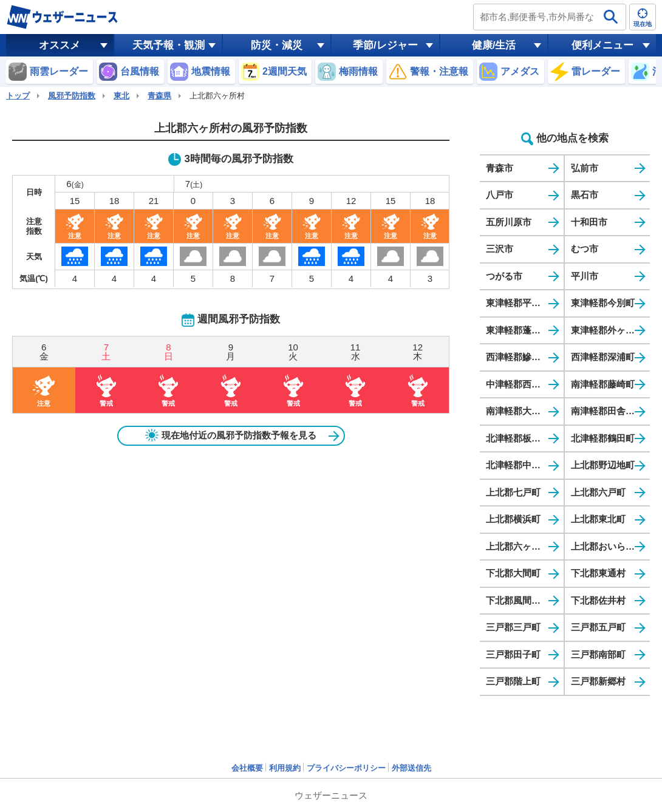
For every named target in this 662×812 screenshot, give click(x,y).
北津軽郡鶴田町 (603, 438)
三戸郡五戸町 (598, 627)
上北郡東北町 (598, 519)
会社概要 (247, 768)
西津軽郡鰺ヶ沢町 (522, 357)
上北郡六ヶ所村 (518, 546)
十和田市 (589, 222)
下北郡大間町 (513, 573)
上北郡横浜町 (513, 519)
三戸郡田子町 (513, 654)
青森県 (159, 96)
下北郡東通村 (598, 573)
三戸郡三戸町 (513, 627)
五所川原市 (509, 222)
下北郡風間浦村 (518, 600)
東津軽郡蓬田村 (518, 330)
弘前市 (585, 168)
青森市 (500, 168)
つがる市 (504, 276)
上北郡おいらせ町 (607, 546)
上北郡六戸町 (598, 492)
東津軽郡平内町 (518, 303)
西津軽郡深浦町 (603, 357)
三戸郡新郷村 (598, 681)
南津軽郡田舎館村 (607, 411)
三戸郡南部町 (598, 654)
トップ (18, 96)
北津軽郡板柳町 (518, 438)
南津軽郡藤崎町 (603, 384)
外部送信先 (411, 768)
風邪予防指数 (72, 96)
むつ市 (585, 249)
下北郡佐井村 (598, 600)
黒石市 (585, 195)
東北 (121, 96)
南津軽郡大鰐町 (518, 411)
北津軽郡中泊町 (518, 465)
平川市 (585, 276)
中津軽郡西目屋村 (522, 384)
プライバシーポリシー (346, 768)
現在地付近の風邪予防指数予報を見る (231, 435)
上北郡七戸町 (513, 492)
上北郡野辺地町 (603, 465)
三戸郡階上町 (513, 681)
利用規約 (285, 768)
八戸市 (500, 195)
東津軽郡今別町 (603, 303)
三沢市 (500, 249)
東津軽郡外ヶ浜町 (607, 330)
